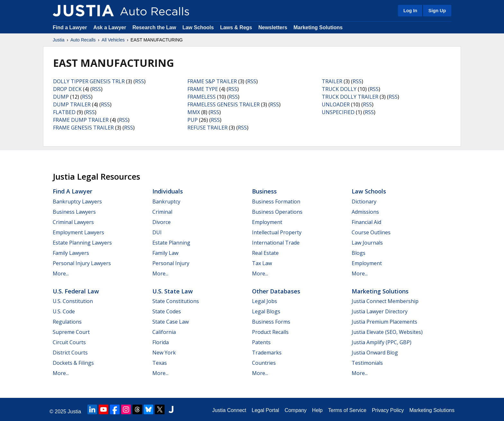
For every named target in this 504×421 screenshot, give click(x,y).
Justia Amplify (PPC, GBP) (382, 342)
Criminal (162, 212)
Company (295, 410)
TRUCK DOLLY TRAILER (350, 97)
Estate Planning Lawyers (82, 243)
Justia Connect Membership (385, 301)
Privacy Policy (388, 410)
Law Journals (367, 243)
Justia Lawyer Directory (380, 311)
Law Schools (198, 27)
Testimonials (367, 363)
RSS (139, 81)
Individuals (168, 191)
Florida (161, 342)
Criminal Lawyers (73, 222)
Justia (59, 40)
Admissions (365, 212)
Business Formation (276, 202)
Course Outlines (371, 232)
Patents (261, 342)
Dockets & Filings (73, 363)
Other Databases (276, 291)
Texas (160, 363)
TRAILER (332, 81)
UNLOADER (336, 104)
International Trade (276, 243)
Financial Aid (366, 222)
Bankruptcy (166, 202)
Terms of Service (347, 410)
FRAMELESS (202, 97)
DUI (157, 232)
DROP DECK (67, 89)
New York (164, 353)
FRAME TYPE (203, 89)
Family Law (165, 253)
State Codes (167, 311)
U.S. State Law (173, 291)
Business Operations (277, 212)
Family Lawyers (71, 253)
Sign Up (437, 11)
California (164, 332)
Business (264, 191)
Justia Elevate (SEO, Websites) (387, 332)
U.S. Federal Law (76, 291)
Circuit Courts (69, 342)
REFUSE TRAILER (207, 128)
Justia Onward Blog (375, 353)
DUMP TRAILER (72, 104)
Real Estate (265, 253)
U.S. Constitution (73, 301)
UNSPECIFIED (338, 112)
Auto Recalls (83, 40)
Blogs (359, 253)
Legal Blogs (266, 311)
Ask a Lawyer (110, 27)
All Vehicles (113, 40)
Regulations (67, 322)
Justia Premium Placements (384, 322)
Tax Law (262, 263)
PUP (193, 120)
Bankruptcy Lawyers (77, 202)
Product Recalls (270, 332)
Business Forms (271, 322)
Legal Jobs (265, 301)
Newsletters (273, 27)
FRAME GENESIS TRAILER (83, 128)
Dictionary (364, 202)
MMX (194, 112)
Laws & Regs (236, 27)
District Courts (70, 353)
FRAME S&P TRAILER (212, 81)
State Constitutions (176, 301)
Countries (264, 363)
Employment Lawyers (78, 232)
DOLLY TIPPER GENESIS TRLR (89, 81)
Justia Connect (229, 410)
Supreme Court (71, 332)
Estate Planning (171, 243)
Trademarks (267, 353)
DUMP (61, 97)
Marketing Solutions (318, 27)
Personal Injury (171, 263)
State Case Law (171, 322)
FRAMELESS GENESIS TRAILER (224, 104)
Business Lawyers (74, 212)
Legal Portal (265, 410)
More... (61, 273)
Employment (267, 222)
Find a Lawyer (70, 27)
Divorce (162, 222)
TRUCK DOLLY (339, 89)
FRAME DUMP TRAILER (81, 120)
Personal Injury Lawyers (82, 263)
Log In (410, 11)
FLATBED (64, 112)
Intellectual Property (277, 232)
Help (317, 410)
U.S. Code (64, 311)
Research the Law (154, 27)
